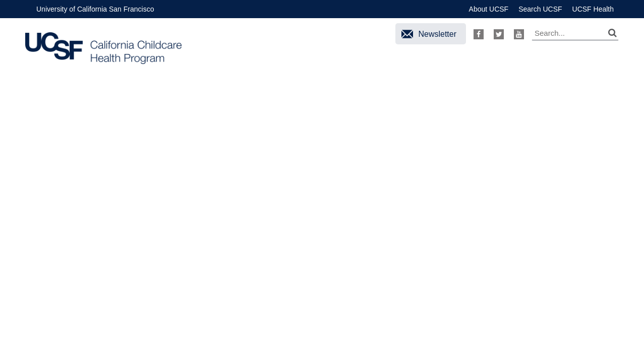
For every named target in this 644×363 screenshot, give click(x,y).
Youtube (519, 34)
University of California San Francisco (95, 9)
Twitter (499, 34)
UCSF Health (593, 9)
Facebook (479, 34)
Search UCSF (540, 9)
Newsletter (437, 34)
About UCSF (489, 9)
